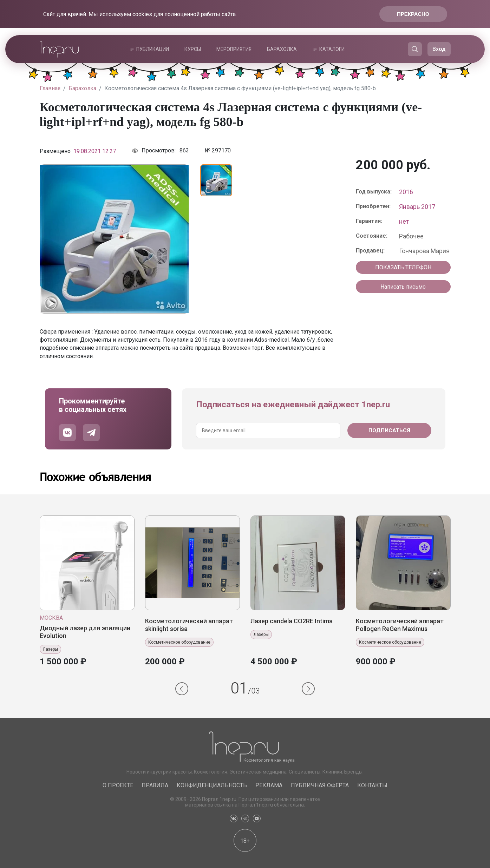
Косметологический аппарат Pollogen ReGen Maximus (400, 625)
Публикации (153, 49)
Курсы (193, 49)
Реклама (269, 785)
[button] (182, 689)
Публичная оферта (320, 785)
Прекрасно (413, 14)
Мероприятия (234, 49)
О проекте (118, 785)
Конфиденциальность (212, 785)
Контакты (372, 785)
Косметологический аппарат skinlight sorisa (189, 625)
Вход (439, 49)
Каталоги (332, 49)
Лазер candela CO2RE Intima (292, 621)
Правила (155, 785)
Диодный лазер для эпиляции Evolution (85, 632)
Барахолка (282, 49)
